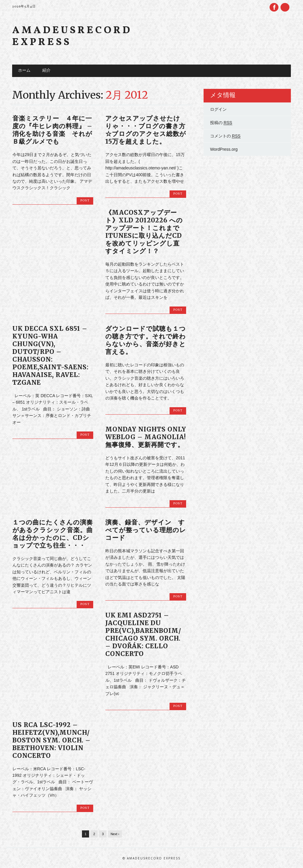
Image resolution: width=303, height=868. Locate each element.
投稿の (221, 123)
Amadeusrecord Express (72, 37)
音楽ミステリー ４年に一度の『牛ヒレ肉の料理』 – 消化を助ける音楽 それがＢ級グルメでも (52, 130)
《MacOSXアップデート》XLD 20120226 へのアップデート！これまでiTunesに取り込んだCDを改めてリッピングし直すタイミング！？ (144, 232)
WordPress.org (224, 149)
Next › (115, 834)
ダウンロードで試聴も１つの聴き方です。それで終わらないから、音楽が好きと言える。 (146, 340)
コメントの (225, 136)
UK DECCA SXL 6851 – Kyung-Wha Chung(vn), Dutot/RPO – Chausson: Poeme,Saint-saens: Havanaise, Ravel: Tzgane (50, 356)
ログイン (218, 109)
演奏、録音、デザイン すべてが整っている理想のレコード (146, 530)
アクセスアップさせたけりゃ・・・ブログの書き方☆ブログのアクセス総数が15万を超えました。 (146, 130)
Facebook (274, 7)
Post (85, 201)
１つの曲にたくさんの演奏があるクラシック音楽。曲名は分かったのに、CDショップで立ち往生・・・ (53, 534)
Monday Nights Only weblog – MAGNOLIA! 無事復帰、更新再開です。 (146, 437)
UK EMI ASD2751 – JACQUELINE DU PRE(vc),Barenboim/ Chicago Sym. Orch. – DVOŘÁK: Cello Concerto (143, 634)
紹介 (46, 71)
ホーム (24, 71)
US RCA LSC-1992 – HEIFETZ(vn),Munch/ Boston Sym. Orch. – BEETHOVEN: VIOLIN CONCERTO (51, 740)
